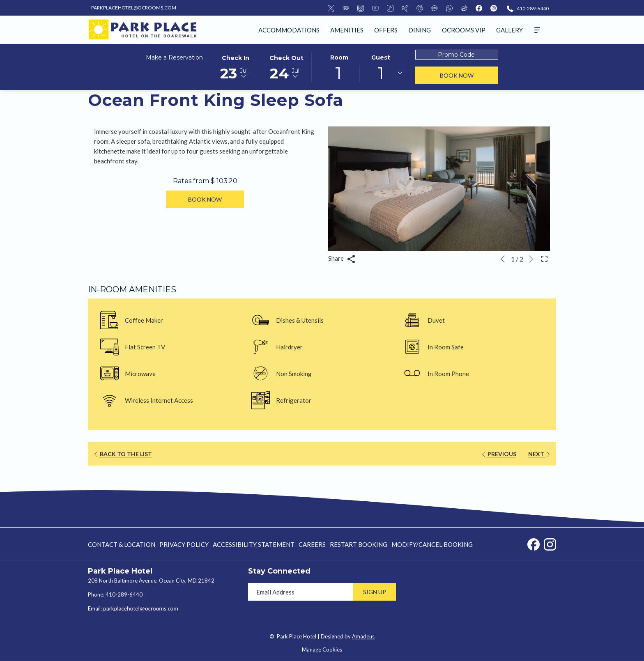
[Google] (420, 8)
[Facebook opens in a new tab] (534, 543)
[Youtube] (375, 8)
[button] (235, 67)
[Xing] (405, 8)
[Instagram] (361, 8)
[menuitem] (289, 30)
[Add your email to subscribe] (301, 592)
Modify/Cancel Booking (432, 544)
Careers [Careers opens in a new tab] (312, 546)
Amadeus (363, 636)
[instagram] (494, 8)
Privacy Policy (184, 544)
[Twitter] (331, 8)
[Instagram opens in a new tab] (550, 543)
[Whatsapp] (449, 8)
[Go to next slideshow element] (531, 259)
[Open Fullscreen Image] (544, 258)
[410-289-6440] (528, 8)
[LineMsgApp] (435, 8)
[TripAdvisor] (346, 8)
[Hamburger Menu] (537, 30)
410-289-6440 (124, 594)
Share (342, 259)
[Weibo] (464, 8)
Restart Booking (359, 544)
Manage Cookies (322, 650)
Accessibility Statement (254, 544)
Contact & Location (122, 544)
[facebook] (479, 8)
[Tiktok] (390, 8)
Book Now (469, 75)
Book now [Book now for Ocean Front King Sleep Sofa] (205, 199)
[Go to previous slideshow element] (503, 259)
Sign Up (375, 592)
